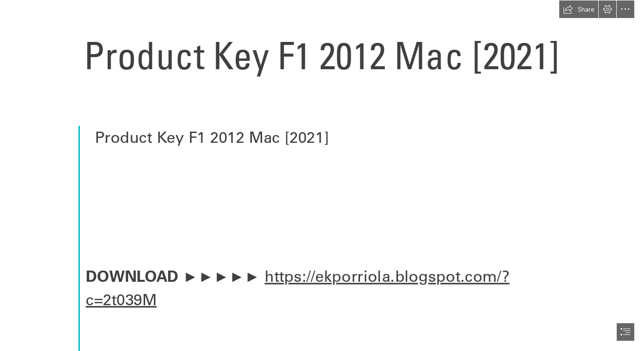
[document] (322, 175)
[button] (579, 9)
